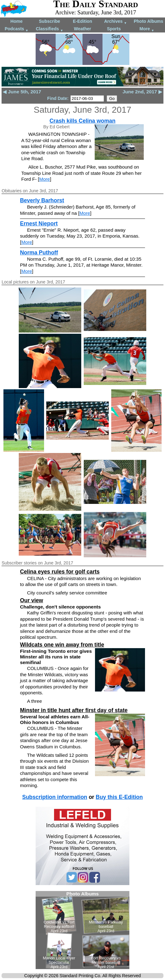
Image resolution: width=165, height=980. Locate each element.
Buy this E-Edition (119, 797)
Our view (32, 600)
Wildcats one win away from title (62, 645)
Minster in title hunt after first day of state (74, 710)
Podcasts (17, 29)
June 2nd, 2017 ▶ (142, 92)
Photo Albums (148, 21)
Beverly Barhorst (42, 200)
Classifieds (50, 29)
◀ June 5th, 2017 (22, 92)
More (147, 29)
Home (16, 21)
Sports (114, 29)
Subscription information (55, 797)
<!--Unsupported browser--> (82, 930)
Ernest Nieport (39, 224)
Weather (82, 29)
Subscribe (50, 21)
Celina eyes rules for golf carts (60, 572)
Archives (115, 22)
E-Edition (82, 21)
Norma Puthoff (39, 253)
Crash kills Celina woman (82, 121)
